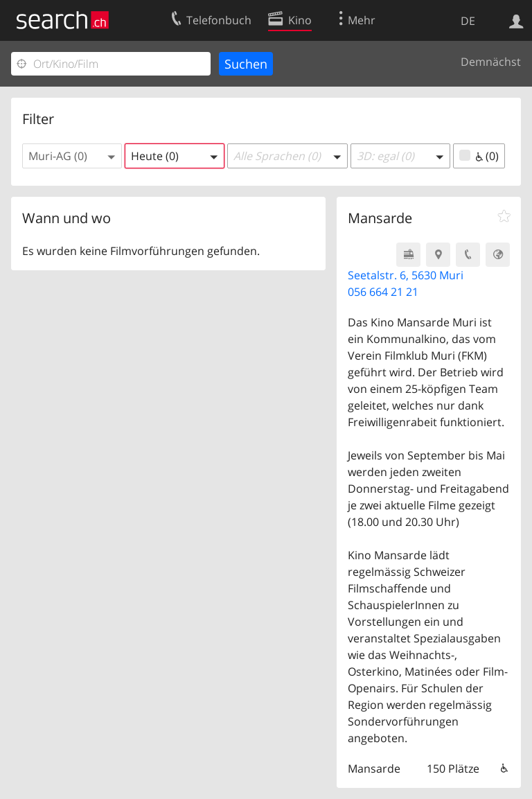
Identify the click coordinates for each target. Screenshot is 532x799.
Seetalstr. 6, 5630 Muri (406, 275)
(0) (479, 156)
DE (468, 21)
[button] (72, 156)
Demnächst (491, 62)
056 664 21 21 (383, 292)
